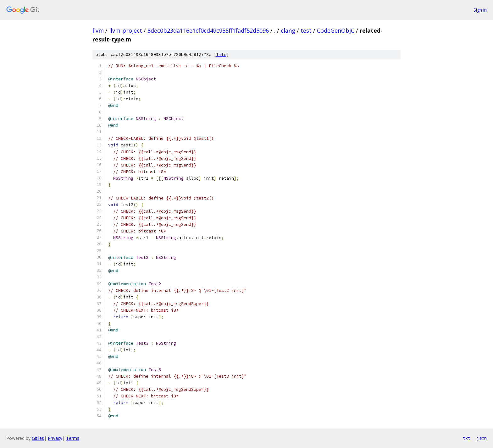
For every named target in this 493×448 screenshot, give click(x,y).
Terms (73, 438)
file (221, 55)
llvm (98, 30)
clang (288, 30)
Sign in (480, 10)
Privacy (55, 438)
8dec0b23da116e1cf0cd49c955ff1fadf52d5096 (208, 30)
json (482, 438)
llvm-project (126, 30)
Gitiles (38, 438)
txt (467, 438)
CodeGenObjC (336, 30)
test (306, 30)
